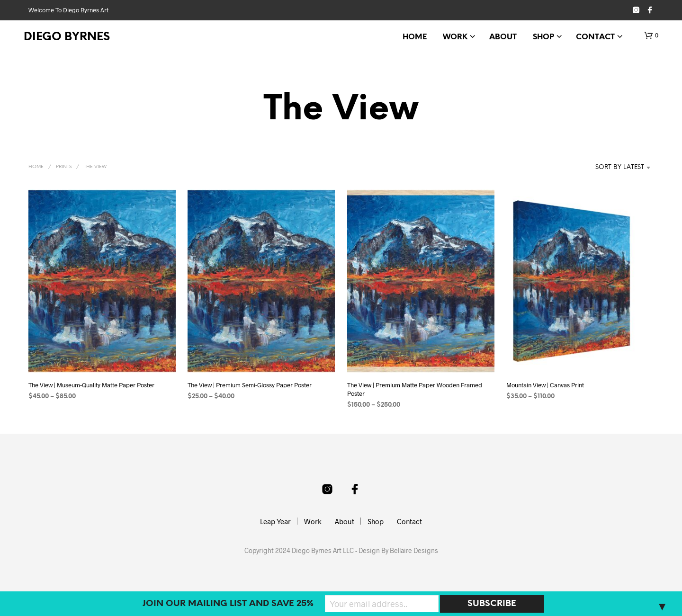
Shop (543, 37)
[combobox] (606, 168)
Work (455, 37)
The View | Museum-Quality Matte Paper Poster (91, 385)
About (503, 37)
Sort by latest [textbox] (620, 167)
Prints (64, 167)
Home (415, 37)
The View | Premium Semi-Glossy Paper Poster (250, 385)
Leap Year (275, 521)
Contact (595, 37)
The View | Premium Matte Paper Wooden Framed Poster (415, 389)
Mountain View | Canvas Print (546, 385)
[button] (651, 36)
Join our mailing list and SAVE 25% (228, 604)
